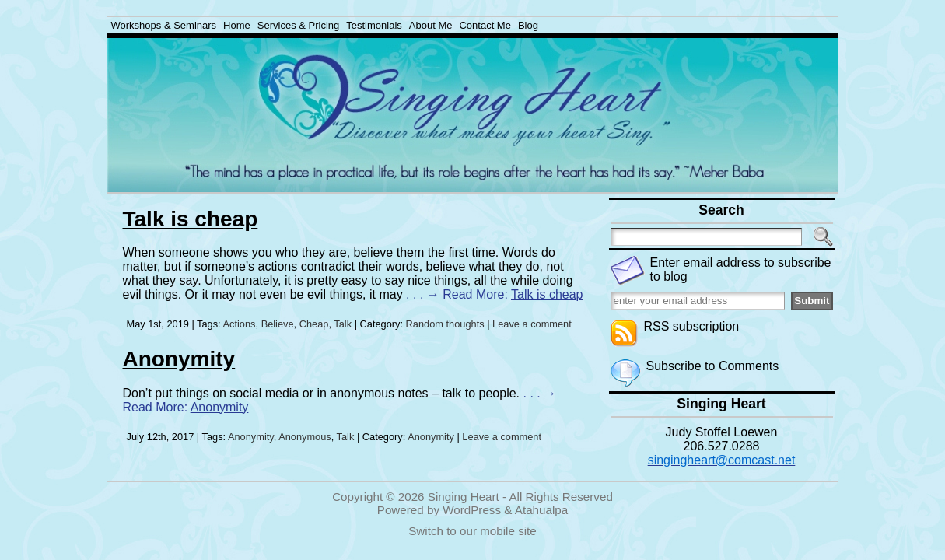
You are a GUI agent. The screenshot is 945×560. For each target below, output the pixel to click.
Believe (278, 324)
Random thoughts (445, 324)
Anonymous (305, 437)
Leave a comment (532, 324)
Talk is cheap (191, 219)
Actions (240, 324)
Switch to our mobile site (472, 531)
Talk (343, 324)
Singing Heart (464, 497)
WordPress (472, 510)
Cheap (314, 324)
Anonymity (179, 359)
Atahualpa (541, 510)
